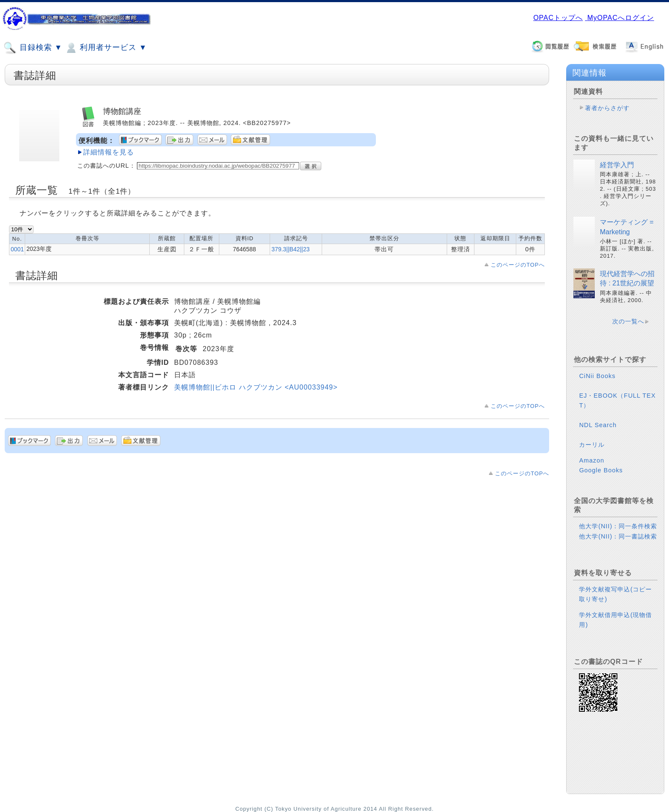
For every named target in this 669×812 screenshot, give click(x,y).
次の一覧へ (628, 321)
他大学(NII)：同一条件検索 (618, 526)
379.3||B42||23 (290, 249)
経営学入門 (617, 165)
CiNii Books (597, 376)
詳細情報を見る (109, 152)
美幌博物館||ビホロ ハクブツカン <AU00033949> (256, 387)
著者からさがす (607, 108)
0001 (17, 249)
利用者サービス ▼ (106, 48)
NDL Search (598, 425)
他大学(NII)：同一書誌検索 (618, 536)
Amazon (592, 460)
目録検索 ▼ (33, 48)
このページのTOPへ (518, 265)
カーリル (592, 445)
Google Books (601, 470)
